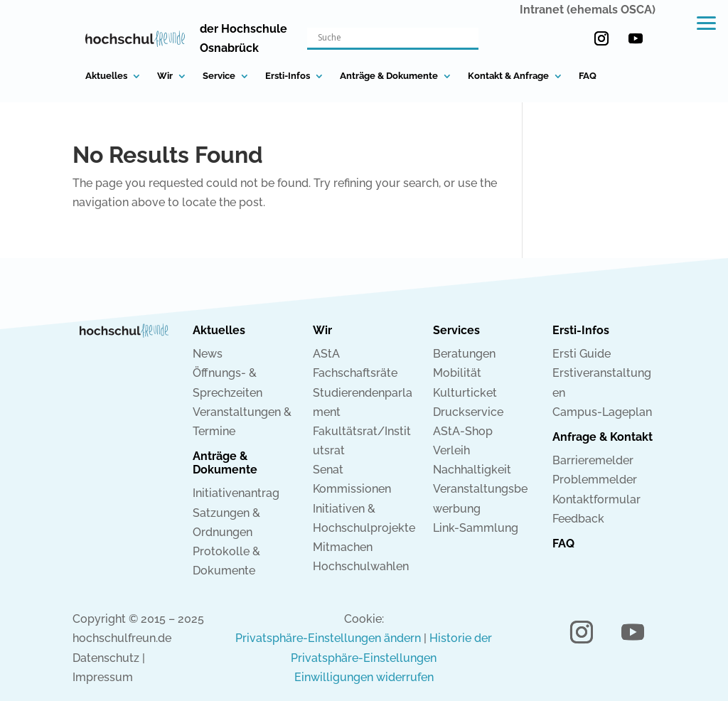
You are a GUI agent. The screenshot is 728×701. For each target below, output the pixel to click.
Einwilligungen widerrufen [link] (364, 677)
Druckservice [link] (468, 412)
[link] (135, 39)
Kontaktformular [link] (596, 499)
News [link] (208, 354)
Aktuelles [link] (106, 76)
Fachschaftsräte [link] (355, 373)
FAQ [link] (588, 76)
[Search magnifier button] (469, 38)
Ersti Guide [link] (582, 354)
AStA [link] (326, 354)
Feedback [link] (578, 519)
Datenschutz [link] (106, 658)
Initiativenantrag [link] (236, 493)
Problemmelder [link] (595, 480)
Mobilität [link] (457, 373)
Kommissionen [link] (352, 489)
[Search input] (386, 38)
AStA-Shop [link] (463, 431)
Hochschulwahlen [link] (361, 566)
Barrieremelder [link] (593, 460)
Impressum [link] (103, 677)
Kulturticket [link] (465, 393)
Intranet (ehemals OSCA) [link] (588, 10)
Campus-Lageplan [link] (602, 412)
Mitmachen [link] (343, 547)
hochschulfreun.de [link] (122, 638)
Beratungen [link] (464, 354)
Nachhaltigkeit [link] (472, 470)
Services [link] (456, 330)
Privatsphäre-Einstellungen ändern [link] (328, 638)
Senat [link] (328, 470)
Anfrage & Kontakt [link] (603, 437)
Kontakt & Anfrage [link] (508, 76)
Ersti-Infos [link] (288, 76)
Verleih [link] (451, 450)
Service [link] (219, 76)
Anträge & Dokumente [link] (389, 76)
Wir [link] (165, 76)
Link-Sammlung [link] (476, 528)
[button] (601, 38)
